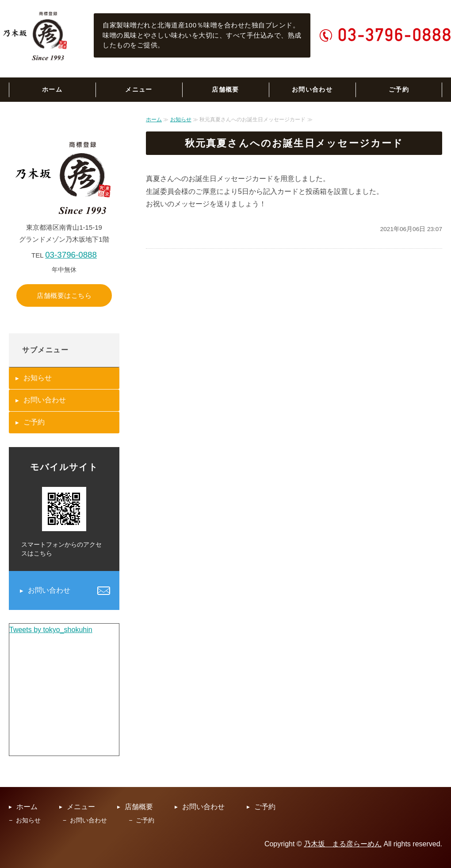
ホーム (52, 89)
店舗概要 (225, 89)
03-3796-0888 (71, 255)
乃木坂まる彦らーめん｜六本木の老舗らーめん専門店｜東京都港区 (36, 35)
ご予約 (399, 89)
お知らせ (181, 120)
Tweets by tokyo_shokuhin (51, 630)
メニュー (139, 89)
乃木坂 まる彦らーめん (343, 844)
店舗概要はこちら (64, 295)
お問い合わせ (312, 89)
